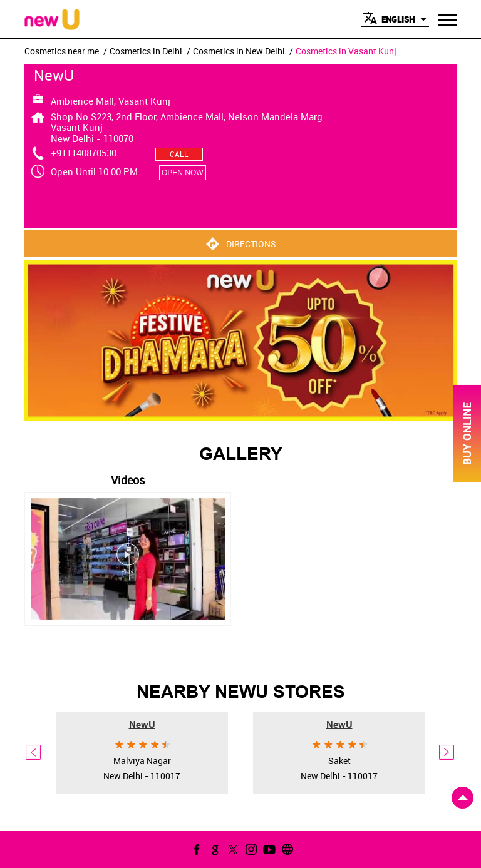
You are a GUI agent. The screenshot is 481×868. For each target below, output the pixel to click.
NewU (142, 724)
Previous (34, 752)
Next (447, 752)
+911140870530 (84, 153)
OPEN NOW (183, 173)
